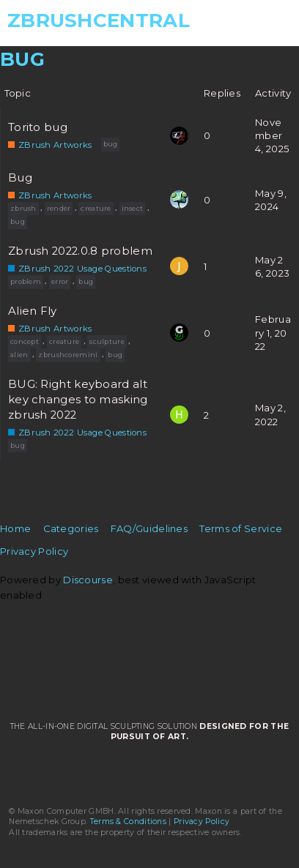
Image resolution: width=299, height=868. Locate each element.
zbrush (23, 208)
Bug (20, 178)
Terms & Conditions (128, 822)
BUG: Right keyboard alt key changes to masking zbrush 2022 (78, 400)
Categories (71, 528)
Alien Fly (33, 311)
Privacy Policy (34, 551)
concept (25, 341)
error (60, 281)
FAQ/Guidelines (149, 528)
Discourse (88, 580)
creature (96, 208)
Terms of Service (241, 528)
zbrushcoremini (68, 355)
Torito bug (38, 127)
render (59, 208)
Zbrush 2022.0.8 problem (80, 251)
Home (15, 528)
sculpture (107, 341)
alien (19, 355)
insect (133, 208)
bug (111, 144)
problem (26, 281)
